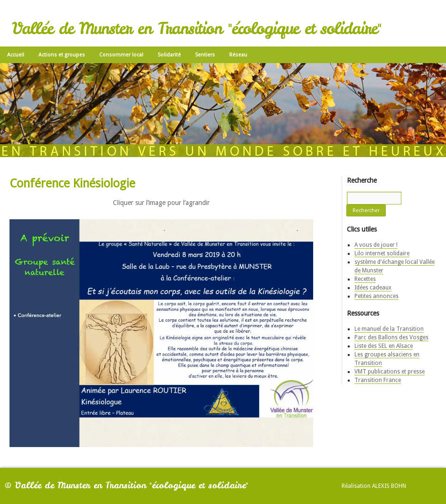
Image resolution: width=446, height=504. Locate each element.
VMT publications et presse (390, 372)
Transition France (378, 380)
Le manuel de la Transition (389, 329)
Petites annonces (376, 296)
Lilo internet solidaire (382, 253)
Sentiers (205, 55)
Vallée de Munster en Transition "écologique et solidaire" (196, 28)
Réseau (238, 55)
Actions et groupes (62, 55)
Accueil (16, 55)
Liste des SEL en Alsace (384, 346)
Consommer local (121, 55)
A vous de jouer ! (376, 245)
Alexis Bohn (389, 486)
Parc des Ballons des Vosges (391, 337)
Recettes (365, 279)
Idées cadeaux (373, 288)
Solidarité (169, 55)
